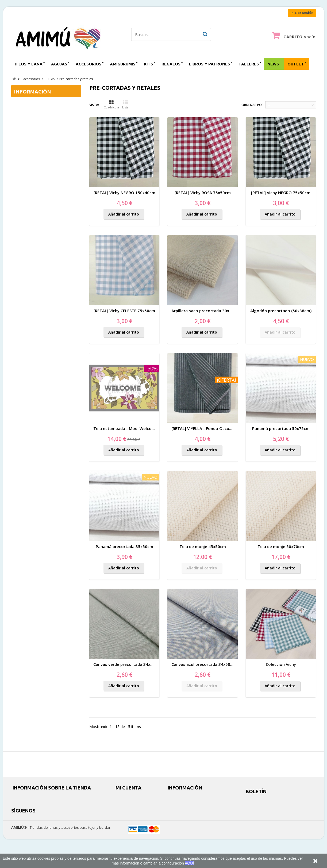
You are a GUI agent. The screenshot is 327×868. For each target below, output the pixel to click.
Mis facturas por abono (134, 805)
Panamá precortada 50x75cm (281, 428)
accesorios (89, 64)
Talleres (249, 64)
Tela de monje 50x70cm (281, 546)
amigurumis (123, 64)
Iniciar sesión (302, 13)
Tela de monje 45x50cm (203, 546)
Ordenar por (253, 105)
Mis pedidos (125, 798)
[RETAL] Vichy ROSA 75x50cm (203, 193)
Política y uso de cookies (187, 811)
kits (148, 64)
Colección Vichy (281, 664)
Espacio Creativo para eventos (192, 824)
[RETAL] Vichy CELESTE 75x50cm (124, 311)
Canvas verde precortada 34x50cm (127, 664)
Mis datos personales (133, 817)
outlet (296, 64)
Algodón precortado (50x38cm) (281, 311)
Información (32, 92)
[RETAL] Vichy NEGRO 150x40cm (124, 193)
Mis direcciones (128, 811)
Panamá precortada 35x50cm (124, 546)
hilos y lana (29, 64)
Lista (125, 105)
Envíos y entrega (35, 105)
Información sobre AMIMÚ (44, 123)
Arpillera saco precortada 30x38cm (206, 311)
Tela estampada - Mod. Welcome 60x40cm (135, 428)
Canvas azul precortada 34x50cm (204, 664)
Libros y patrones (209, 64)
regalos (171, 64)
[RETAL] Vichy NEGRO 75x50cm (281, 193)
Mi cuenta (128, 788)
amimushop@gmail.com (48, 811)
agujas (59, 64)
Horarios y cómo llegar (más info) (194, 817)
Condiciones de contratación (45, 114)
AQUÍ (189, 863)
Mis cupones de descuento (137, 824)
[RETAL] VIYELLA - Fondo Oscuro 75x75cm (212, 428)
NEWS (273, 64)
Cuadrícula (111, 105)
